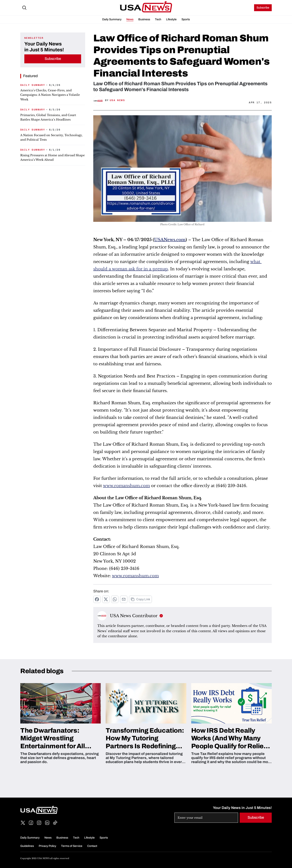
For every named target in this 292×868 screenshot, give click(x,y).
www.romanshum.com (126, 486)
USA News (117, 100)
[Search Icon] (24, 8)
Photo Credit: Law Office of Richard (183, 224)
